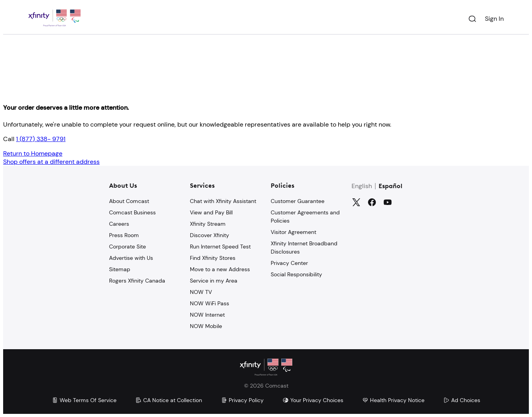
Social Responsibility (296, 274)
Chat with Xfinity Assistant (223, 201)
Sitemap (120, 269)
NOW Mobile (206, 326)
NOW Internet (207, 315)
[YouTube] (388, 202)
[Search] (472, 19)
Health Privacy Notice (393, 400)
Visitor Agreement (293, 232)
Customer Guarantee (298, 201)
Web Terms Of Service (84, 400)
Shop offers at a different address (51, 162)
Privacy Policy (242, 400)
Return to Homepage (33, 153)
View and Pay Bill (211, 212)
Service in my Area (214, 281)
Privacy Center (289, 263)
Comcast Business (132, 212)
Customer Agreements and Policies (305, 217)
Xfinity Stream (208, 224)
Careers (119, 224)
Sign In (494, 19)
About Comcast (129, 201)
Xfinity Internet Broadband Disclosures (304, 247)
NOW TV (201, 292)
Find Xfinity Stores (213, 258)
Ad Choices (462, 400)
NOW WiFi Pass (210, 303)
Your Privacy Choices (313, 400)
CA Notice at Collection (169, 400)
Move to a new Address (220, 269)
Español (391, 187)
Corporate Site (128, 247)
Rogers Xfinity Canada (137, 281)
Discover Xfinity (210, 235)
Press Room (124, 235)
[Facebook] (372, 202)
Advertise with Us (131, 258)
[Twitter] (356, 202)
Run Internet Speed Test (220, 247)
